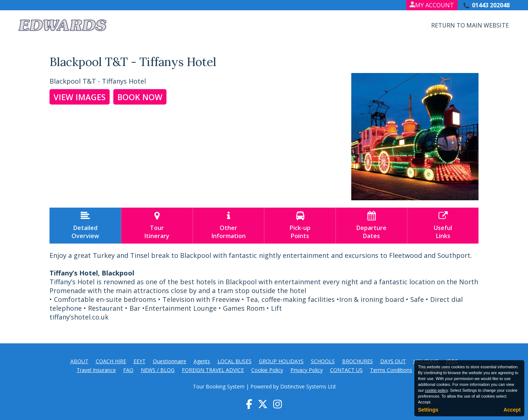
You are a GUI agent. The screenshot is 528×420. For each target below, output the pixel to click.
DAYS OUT (393, 361)
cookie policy (436, 390)
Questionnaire (170, 361)
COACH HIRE (111, 361)
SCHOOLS (323, 361)
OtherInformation (228, 226)
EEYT (140, 361)
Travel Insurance (96, 370)
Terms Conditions (391, 370)
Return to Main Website (470, 25)
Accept (512, 410)
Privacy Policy (307, 370)
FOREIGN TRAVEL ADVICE (213, 370)
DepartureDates (371, 226)
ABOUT (79, 361)
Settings (428, 410)
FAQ (128, 370)
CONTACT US (346, 370)
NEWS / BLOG (158, 370)
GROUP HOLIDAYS (281, 361)
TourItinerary (157, 226)
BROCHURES (357, 361)
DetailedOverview (85, 226)
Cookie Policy (267, 370)
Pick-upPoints (300, 226)
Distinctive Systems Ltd (308, 386)
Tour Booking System (219, 386)
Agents (202, 361)
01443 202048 (491, 5)
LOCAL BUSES (234, 361)
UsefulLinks (443, 226)
